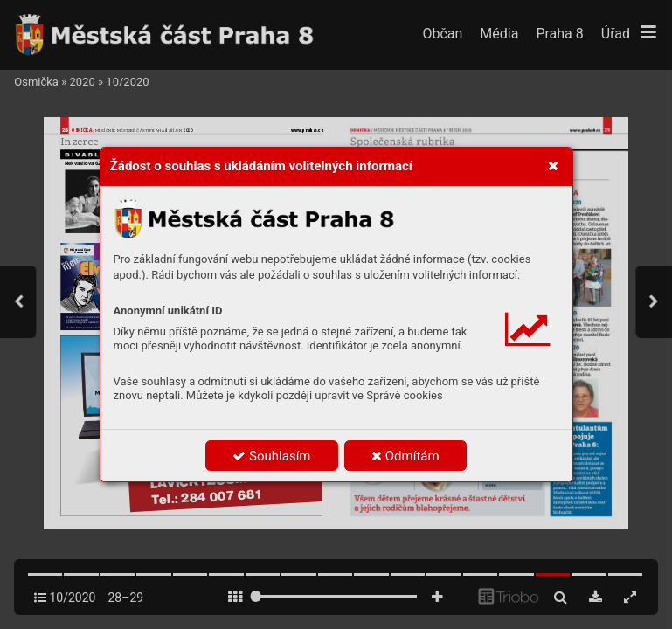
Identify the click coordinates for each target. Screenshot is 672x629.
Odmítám (405, 456)
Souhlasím (271, 456)
